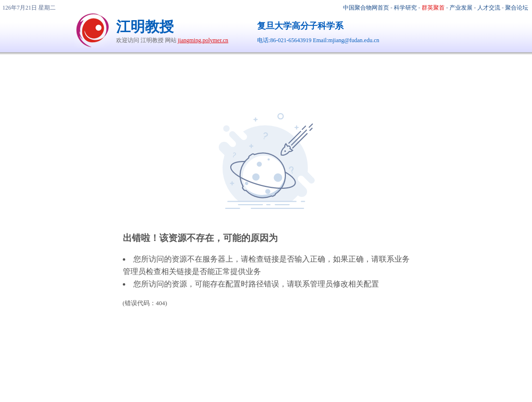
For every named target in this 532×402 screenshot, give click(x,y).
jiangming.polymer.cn (203, 40)
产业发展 (461, 8)
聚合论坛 (517, 8)
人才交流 (489, 8)
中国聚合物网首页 (366, 8)
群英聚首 (433, 8)
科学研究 (405, 8)
